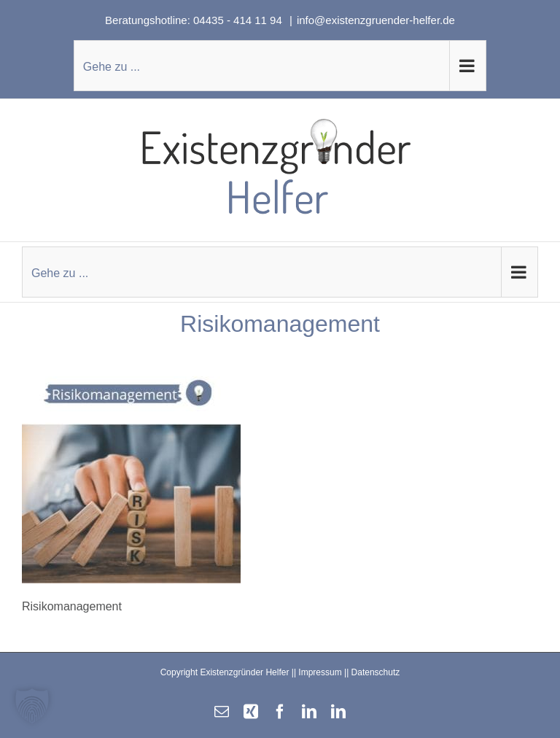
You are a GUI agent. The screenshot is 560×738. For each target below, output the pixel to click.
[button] (32, 706)
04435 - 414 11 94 (239, 20)
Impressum (320, 672)
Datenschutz (376, 672)
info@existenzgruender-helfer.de (376, 20)
